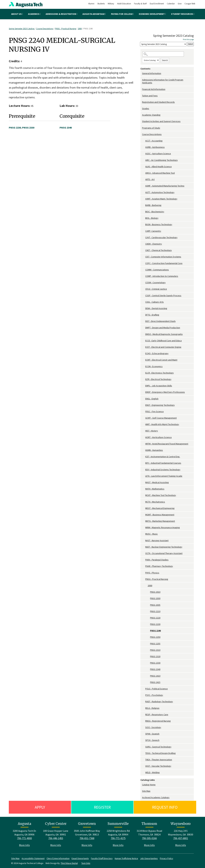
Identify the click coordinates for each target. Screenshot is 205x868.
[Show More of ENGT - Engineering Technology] (144, 405)
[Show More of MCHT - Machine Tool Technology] (144, 495)
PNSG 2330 (155, 663)
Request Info (165, 807)
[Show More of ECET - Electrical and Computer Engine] (144, 347)
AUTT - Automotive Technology (160, 192)
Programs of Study (151, 128)
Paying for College (122, 14)
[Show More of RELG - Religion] (144, 708)
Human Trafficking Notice (126, 858)
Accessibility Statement (33, 858)
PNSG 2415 (155, 682)
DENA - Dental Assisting (156, 308)
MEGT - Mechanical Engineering (160, 508)
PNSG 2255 (155, 644)
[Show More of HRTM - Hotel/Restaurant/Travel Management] (144, 444)
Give (180, 4)
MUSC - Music (152, 534)
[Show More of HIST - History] (144, 431)
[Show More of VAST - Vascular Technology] (144, 766)
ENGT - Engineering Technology (160, 405)
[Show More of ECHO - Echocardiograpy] (144, 353)
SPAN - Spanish (152, 734)
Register (102, 807)
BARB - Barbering (153, 205)
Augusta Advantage (94, 14)
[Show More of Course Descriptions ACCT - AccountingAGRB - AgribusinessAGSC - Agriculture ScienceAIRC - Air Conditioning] (141, 134)
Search (165, 60)
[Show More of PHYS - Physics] (144, 573)
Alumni (91, 4)
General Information (152, 73)
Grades (146, 108)
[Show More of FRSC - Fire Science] (144, 412)
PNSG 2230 (155, 624)
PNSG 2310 (155, 650)
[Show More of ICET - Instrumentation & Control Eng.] (144, 457)
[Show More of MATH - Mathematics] (144, 489)
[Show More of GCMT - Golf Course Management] (144, 418)
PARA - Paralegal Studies (157, 560)
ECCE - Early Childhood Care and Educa (163, 341)
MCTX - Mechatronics (155, 502)
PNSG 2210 (155, 611)
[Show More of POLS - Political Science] (144, 689)
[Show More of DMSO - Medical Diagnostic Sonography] (144, 334)
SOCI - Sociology (153, 727)
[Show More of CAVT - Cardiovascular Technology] (144, 237)
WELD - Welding (152, 772)
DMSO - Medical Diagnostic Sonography (164, 334)
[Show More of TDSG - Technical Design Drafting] (144, 753)
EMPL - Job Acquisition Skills (159, 386)
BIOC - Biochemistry (155, 212)
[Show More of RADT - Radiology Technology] (144, 702)
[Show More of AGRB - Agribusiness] (144, 147)
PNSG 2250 (155, 637)
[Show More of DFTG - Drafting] (144, 315)
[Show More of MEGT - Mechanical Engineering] (144, 508)
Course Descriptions (45, 29)
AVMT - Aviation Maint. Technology (161, 199)
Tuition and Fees (150, 96)
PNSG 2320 (155, 656)
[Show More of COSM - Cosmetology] (144, 283)
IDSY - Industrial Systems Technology (163, 470)
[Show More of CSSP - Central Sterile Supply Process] (144, 296)
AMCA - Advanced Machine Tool (160, 173)
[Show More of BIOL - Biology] (144, 218)
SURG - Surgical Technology (158, 747)
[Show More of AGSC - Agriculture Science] (144, 154)
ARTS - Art (150, 179)
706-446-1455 (56, 838)
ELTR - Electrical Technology (158, 379)
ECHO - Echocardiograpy (157, 353)
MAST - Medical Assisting (157, 482)
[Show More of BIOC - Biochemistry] (144, 212)
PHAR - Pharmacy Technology (159, 566)
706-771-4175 (118, 838)
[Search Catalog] (163, 54)
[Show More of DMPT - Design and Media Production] (144, 328)
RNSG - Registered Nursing (158, 721)
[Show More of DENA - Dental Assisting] (144, 308)
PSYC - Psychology (154, 695)
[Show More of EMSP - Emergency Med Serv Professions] (144, 392)
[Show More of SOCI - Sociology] (144, 727)
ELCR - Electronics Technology (160, 373)
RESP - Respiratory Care (157, 714)
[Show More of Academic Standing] (141, 115)
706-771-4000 (25, 838)
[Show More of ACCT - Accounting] (144, 141)
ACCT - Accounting (154, 141)
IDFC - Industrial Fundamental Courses (163, 463)
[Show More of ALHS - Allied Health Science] (144, 167)
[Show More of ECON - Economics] (144, 366)
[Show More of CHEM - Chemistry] (144, 244)
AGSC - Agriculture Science (158, 154)
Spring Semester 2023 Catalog (22, 29)
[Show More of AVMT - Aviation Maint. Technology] (144, 199)
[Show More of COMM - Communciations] (144, 270)
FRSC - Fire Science (154, 411)
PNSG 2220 (155, 618)
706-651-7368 (87, 838)
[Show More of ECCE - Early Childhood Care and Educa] (144, 341)
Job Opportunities (149, 858)
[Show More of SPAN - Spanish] (144, 734)
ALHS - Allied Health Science (158, 167)
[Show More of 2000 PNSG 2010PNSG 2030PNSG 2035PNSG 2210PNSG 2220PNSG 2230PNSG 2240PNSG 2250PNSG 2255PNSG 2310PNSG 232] (146, 586)
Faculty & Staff (140, 4)
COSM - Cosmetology (155, 282)
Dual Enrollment (157, 4)
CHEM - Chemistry (154, 244)
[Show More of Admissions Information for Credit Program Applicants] (141, 80)
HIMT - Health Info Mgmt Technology (162, 424)
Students (101, 4)
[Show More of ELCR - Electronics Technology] (144, 373)
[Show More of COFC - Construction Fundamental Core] (144, 263)
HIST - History (152, 431)
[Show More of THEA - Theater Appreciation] (144, 760)
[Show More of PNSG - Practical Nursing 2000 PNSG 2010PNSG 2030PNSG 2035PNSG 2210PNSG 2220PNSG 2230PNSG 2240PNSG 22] (144, 579)
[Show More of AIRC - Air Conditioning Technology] (144, 160)
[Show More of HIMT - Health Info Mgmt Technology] (144, 424)
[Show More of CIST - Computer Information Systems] (144, 257)
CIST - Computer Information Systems (163, 257)
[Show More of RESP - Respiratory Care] (144, 715)
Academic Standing (151, 115)
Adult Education (124, 4)
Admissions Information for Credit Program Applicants (163, 81)
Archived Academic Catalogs (156, 797)
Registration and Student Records (158, 102)
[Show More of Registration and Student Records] (141, 102)
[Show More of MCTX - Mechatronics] (144, 502)
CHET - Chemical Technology (159, 250)
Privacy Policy (166, 858)
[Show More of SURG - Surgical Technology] (144, 747)
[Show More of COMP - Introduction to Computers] (144, 276)
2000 (80, 29)
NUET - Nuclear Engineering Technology (164, 547)
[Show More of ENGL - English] (144, 399)
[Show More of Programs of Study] (141, 128)
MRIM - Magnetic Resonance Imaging (163, 527)
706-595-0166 (149, 838)
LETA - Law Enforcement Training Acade (164, 476)
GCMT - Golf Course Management (161, 418)
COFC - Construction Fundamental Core (164, 263)
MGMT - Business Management (160, 515)
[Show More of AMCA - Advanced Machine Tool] (144, 173)
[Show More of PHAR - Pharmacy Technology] (144, 566)
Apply (40, 807)
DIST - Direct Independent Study (160, 321)
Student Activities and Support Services (161, 121)
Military (111, 4)
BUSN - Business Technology (159, 224)
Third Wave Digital (69, 863)
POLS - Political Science (156, 689)
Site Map (146, 791)
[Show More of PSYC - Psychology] (144, 695)
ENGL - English (152, 399)
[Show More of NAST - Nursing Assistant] (144, 541)
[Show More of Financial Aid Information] (141, 89)
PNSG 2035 (155, 605)
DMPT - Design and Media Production (163, 328)
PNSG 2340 (155, 669)
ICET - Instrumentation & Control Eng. (163, 457)
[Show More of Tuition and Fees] (141, 96)
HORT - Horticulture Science (158, 437)
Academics (34, 14)
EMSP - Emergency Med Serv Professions (165, 392)
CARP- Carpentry (153, 231)
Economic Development (152, 14)
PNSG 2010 (155, 592)
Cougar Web (190, 4)
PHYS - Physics (152, 573)
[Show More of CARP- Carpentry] (144, 231)
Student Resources (183, 14)
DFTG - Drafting (152, 315)
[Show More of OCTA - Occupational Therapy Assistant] (144, 553)
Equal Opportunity (80, 858)
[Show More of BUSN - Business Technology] (144, 224)
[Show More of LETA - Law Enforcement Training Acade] (144, 476)
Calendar (171, 4)
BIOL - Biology (152, 218)
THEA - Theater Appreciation (159, 760)
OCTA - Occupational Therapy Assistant (164, 553)
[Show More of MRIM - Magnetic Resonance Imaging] (144, 528)
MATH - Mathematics (155, 489)
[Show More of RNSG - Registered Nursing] (144, 721)
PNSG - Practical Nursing (66, 29)
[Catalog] (163, 44)
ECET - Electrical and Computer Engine (163, 347)
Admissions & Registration (61, 14)
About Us (17, 14)
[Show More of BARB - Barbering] (144, 205)
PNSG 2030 (155, 598)
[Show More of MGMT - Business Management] (144, 515)
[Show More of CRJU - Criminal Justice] (144, 289)
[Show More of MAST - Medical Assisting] (144, 482)
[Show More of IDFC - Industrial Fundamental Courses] (144, 463)
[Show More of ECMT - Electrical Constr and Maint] (144, 360)
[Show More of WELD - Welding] (144, 772)
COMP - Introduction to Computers (162, 276)
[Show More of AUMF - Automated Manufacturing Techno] (144, 186)
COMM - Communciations (157, 270)
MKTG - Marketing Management (160, 521)
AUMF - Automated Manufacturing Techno (165, 186)
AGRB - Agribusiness (155, 147)
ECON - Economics (154, 366)
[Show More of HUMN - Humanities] (144, 450)
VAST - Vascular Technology (158, 766)
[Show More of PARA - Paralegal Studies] (144, 560)
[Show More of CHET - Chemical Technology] (144, 250)
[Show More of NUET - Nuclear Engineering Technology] (144, 547)
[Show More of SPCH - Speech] (144, 740)
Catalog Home (149, 785)
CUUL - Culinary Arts (154, 302)
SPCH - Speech (152, 740)
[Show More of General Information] (141, 73)
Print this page (188, 39)
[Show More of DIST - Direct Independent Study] (144, 321)
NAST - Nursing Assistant (157, 540)
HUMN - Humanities (154, 450)
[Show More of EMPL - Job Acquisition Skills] (144, 386)
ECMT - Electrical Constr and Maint (161, 360)
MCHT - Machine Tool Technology (161, 495)
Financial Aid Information (154, 89)
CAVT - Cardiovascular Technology (161, 237)
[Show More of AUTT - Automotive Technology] (144, 192)
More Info (24, 845)
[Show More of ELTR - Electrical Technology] (144, 379)
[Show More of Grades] (141, 109)
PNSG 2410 (155, 676)
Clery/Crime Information (58, 858)
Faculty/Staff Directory (102, 858)
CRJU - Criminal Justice (156, 289)
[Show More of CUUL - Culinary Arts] (144, 302)
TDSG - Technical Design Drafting (160, 753)
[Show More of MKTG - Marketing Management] (144, 521)
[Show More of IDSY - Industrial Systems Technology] (144, 470)
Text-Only (86, 863)
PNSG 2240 (155, 631)
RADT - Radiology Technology (159, 701)
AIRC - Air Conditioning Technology (162, 160)
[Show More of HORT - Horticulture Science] (144, 437)
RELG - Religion (152, 708)
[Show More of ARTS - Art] (144, 179)
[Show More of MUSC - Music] (144, 534)
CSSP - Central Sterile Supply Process (163, 295)
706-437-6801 (181, 838)
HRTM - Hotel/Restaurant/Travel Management (167, 444)
